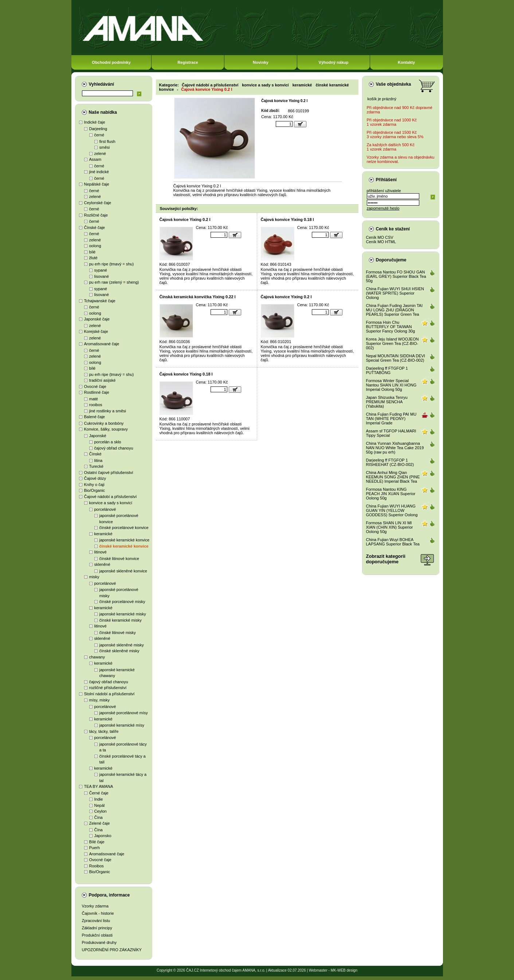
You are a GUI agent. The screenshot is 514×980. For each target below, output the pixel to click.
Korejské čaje (96, 331)
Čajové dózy (95, 478)
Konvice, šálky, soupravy (106, 429)
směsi (105, 147)
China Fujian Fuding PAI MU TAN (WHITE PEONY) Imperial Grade (391, 419)
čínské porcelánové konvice (124, 528)
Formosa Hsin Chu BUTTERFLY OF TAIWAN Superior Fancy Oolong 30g (391, 327)
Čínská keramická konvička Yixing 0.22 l (198, 297)
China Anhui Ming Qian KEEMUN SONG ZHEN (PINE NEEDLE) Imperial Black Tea (393, 477)
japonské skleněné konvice (123, 571)
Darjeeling (98, 129)
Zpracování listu (96, 921)
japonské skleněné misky (122, 645)
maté (94, 399)
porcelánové (105, 509)
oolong (95, 246)
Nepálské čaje (97, 184)
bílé (93, 252)
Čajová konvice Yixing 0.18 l (287, 219)
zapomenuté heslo (383, 208)
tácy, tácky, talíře (104, 731)
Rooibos (97, 866)
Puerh (95, 848)
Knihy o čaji (94, 485)
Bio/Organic (95, 490)
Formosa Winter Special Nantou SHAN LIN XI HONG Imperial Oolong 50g (391, 385)
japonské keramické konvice (125, 540)
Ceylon (101, 811)
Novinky (261, 62)
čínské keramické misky (121, 620)
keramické (103, 534)
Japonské (98, 436)
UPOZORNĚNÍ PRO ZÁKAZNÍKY (112, 950)
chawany (97, 657)
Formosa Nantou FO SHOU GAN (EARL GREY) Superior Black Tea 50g (396, 276)
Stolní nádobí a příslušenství (109, 694)
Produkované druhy (99, 942)
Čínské (95, 454)
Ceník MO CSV (380, 237)
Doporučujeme (391, 260)
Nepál (100, 805)
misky (94, 577)
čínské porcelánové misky (122, 602)
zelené (100, 153)
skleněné (102, 564)
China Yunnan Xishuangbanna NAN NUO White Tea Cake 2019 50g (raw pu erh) (395, 448)
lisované (102, 276)
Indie (99, 799)
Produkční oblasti (97, 935)
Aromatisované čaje (102, 344)
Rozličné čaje (96, 215)
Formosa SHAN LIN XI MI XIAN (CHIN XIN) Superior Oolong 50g (390, 527)
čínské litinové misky (118, 633)
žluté (93, 258)
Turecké (96, 466)
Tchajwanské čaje (100, 301)
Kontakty (406, 62)
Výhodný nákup (334, 62)
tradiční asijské (103, 380)
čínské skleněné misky (119, 651)
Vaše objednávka (394, 84)
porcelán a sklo (108, 442)
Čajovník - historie (98, 913)
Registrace (188, 62)
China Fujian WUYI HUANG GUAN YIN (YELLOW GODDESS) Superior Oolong (392, 510)
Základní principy (97, 928)
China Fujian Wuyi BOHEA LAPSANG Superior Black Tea (393, 542)
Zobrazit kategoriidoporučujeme (386, 559)
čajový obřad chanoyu (114, 448)
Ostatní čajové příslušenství (109, 472)
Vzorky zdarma (95, 906)
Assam (95, 159)
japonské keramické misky (123, 614)
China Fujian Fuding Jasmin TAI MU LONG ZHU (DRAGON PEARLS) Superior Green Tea (395, 310)
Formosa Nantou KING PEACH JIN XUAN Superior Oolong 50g (391, 494)
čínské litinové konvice (119, 559)
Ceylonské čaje (98, 203)
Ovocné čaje (95, 386)
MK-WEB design (344, 970)
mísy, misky (100, 700)
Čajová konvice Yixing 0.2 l (207, 89)
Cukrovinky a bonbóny (104, 423)
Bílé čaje (97, 842)
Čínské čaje (95, 227)
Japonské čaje (97, 319)
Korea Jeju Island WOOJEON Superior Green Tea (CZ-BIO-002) (393, 343)
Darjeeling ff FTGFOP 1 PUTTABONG (387, 370)
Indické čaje (95, 122)
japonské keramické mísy (122, 725)
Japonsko (103, 836)
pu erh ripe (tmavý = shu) (112, 264)
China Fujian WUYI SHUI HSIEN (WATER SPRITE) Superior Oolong (395, 293)
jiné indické (99, 172)
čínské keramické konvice (124, 546)
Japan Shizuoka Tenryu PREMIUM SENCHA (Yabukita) (387, 402)
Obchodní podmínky (111, 62)
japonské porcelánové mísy (124, 713)
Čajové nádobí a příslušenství (111, 497)
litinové (101, 552)
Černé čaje (99, 793)
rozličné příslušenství (108, 688)
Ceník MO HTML (381, 242)
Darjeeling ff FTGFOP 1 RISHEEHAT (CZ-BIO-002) (390, 462)
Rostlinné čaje (97, 392)
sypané (101, 270)
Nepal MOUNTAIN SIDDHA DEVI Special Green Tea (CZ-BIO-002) (396, 358)
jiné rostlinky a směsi (108, 411)
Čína (99, 817)
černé (99, 135)
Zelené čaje (100, 823)
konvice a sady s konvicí (111, 503)
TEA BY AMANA (99, 786)
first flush (107, 141)
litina (99, 460)
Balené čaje (95, 417)
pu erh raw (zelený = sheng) (114, 282)
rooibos (96, 405)
